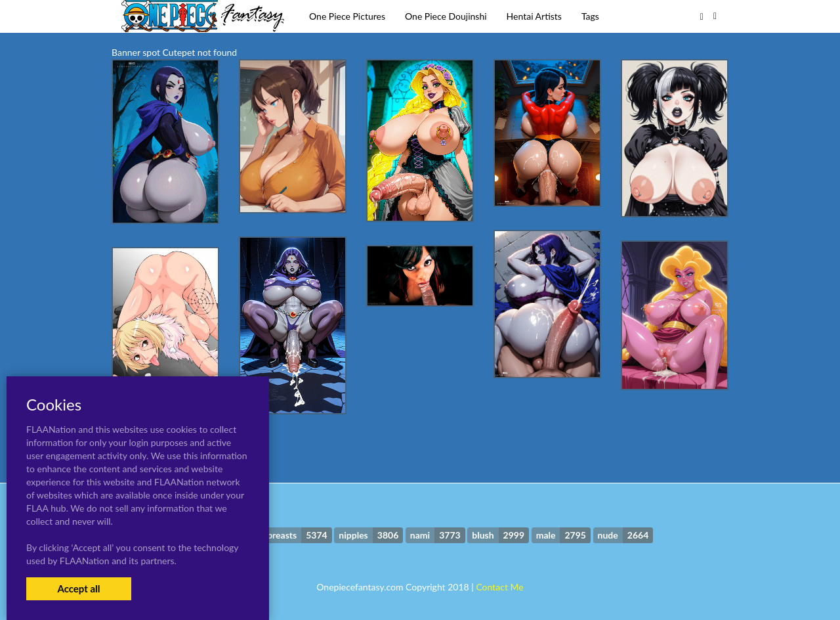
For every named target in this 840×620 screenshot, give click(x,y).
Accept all (78, 588)
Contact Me (499, 587)
